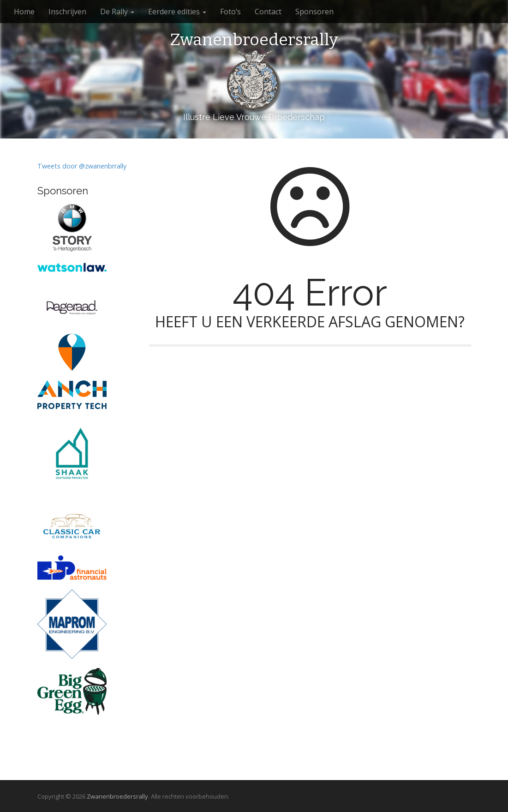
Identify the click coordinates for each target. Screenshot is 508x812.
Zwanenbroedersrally (254, 40)
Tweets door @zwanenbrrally (82, 166)
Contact (268, 12)
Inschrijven (67, 12)
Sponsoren (314, 12)
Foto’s (230, 12)
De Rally (117, 12)
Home (24, 12)
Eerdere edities (177, 12)
